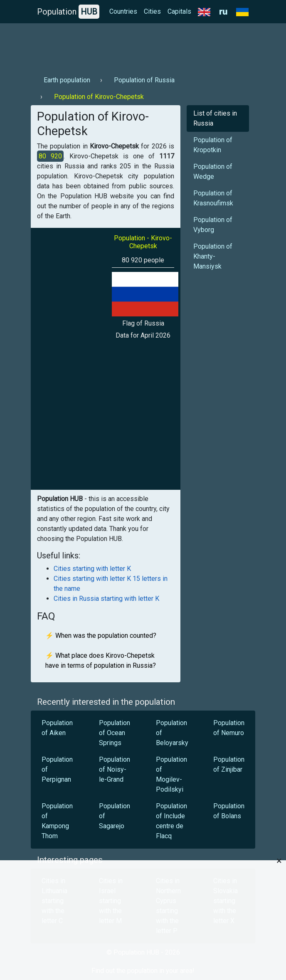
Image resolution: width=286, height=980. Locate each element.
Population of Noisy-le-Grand (115, 769)
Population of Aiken (57, 728)
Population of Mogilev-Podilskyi (171, 774)
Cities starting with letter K (92, 569)
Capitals (179, 11)
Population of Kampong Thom (57, 821)
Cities (152, 11)
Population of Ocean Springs (115, 733)
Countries (123, 11)
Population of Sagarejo (115, 816)
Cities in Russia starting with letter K (106, 599)
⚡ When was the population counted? (101, 636)
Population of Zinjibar (229, 764)
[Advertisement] (143, 46)
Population (68, 12)
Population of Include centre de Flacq (171, 821)
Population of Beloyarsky (172, 733)
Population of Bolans (229, 811)
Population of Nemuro (229, 728)
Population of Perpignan (57, 769)
